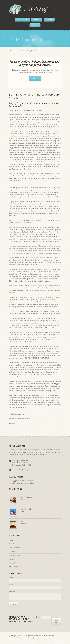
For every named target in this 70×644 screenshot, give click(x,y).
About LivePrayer (15, 544)
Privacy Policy (16, 638)
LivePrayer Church (15, 555)
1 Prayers (22, 511)
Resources (21, 51)
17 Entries (23, 524)
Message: (12, 592)
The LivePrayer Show (16, 567)
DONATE (49, 20)
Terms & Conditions (30, 638)
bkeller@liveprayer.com (25, 470)
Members (12, 559)
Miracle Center (14, 563)
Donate (35, 79)
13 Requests (23, 499)
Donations (12, 552)
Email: (11, 584)
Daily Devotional (15, 548)
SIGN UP (35, 25)
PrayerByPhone (22, 20)
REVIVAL (37, 20)
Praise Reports (25, 521)
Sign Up (56, 621)
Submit (14, 604)
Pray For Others (26, 497)
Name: (11, 577)
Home (13, 51)
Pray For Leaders (26, 509)
